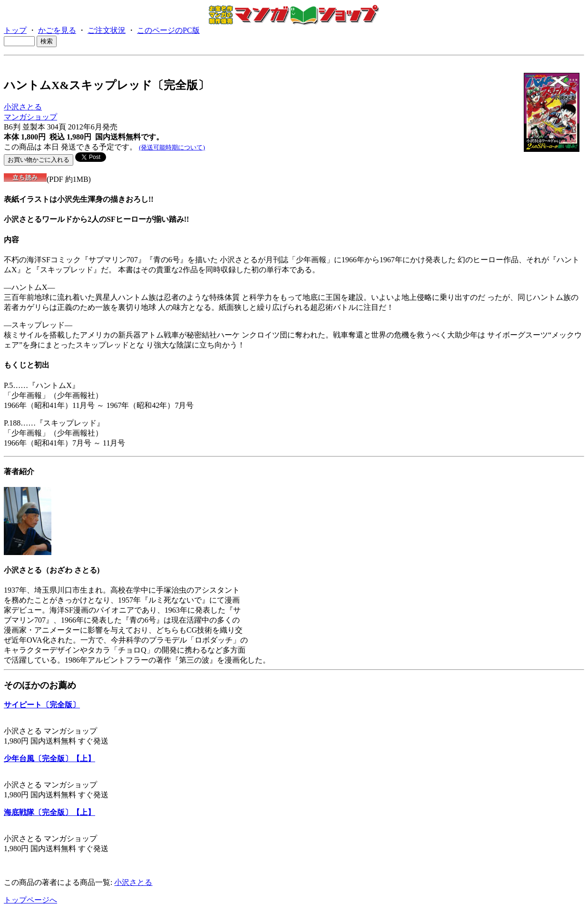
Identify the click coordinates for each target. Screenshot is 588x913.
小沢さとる (23, 107)
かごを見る (57, 30)
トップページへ (30, 900)
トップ (15, 30)
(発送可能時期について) (172, 147)
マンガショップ (30, 117)
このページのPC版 (168, 30)
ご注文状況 (107, 30)
